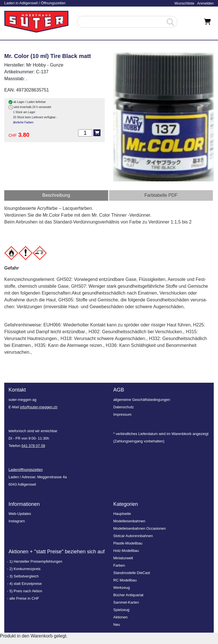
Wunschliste (185, 3)
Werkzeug (121, 588)
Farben (119, 565)
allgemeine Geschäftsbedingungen (142, 400)
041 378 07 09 (33, 446)
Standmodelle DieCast (132, 573)
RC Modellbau (125, 580)
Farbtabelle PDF (161, 195)
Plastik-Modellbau (128, 543)
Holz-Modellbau (126, 551)
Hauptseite (122, 514)
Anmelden (205, 3)
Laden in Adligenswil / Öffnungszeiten (35, 3)
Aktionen (120, 617)
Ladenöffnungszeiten (26, 470)
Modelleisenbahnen (129, 521)
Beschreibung (56, 195)
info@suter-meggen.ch (39, 407)
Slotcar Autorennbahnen (133, 536)
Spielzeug (121, 610)
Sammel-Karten (126, 602)
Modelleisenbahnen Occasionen (140, 528)
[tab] (56, 195)
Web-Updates (20, 514)
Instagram (17, 521)
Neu (117, 625)
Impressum (122, 414)
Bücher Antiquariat (128, 595)
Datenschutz (123, 407)
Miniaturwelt (123, 558)
